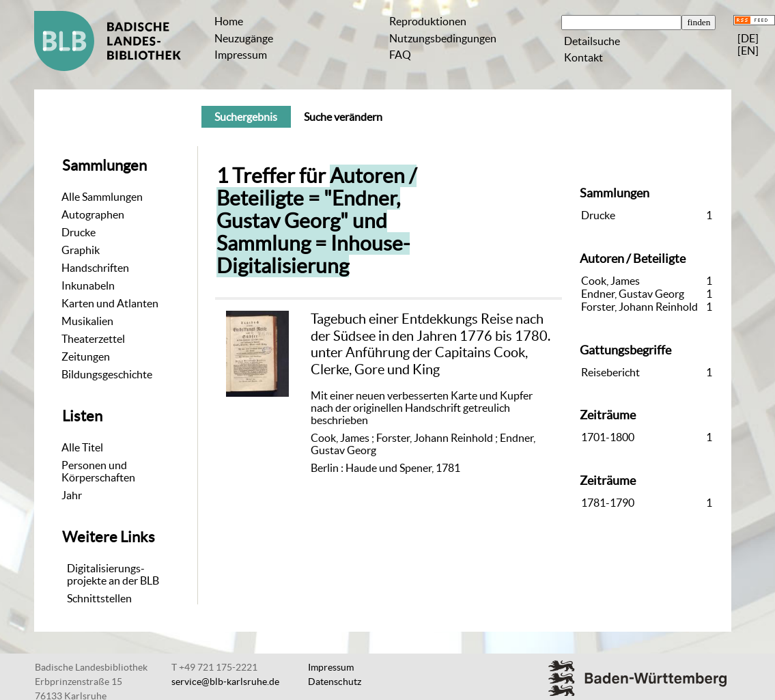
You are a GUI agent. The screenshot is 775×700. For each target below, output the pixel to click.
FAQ (400, 55)
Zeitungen (86, 356)
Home (229, 21)
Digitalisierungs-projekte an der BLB (113, 574)
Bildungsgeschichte (107, 374)
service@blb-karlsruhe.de (225, 682)
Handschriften (95, 268)
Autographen (93, 214)
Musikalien (87, 321)
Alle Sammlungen (102, 197)
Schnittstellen (99, 598)
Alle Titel (82, 447)
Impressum (241, 55)
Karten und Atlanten (110, 303)
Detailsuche (592, 41)
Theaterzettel (93, 339)
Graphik (81, 250)
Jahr (72, 495)
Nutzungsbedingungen (443, 38)
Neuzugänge (244, 38)
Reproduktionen (428, 21)
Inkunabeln (88, 285)
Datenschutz (335, 682)
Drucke (79, 232)
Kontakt (583, 57)
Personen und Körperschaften (98, 471)
